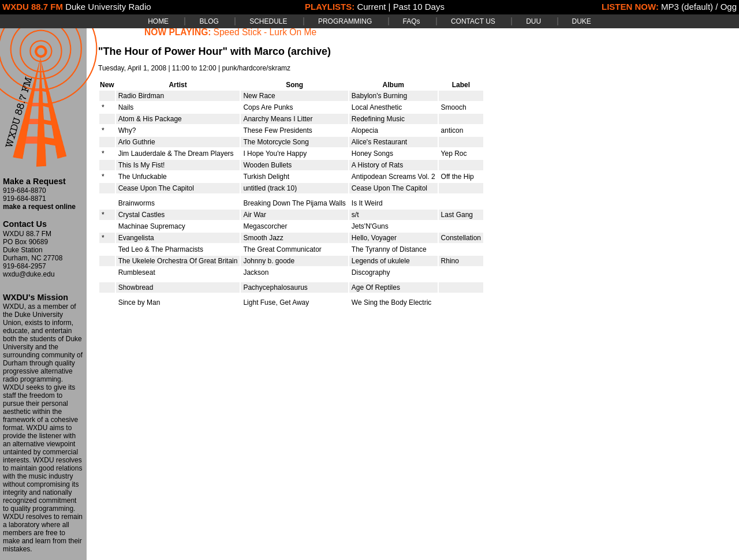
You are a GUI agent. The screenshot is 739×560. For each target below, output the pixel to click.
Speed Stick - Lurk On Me (265, 32)
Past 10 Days (419, 7)
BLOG (209, 21)
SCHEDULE (268, 21)
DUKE (582, 21)
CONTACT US (473, 21)
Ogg (729, 7)
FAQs (412, 21)
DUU (533, 21)
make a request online (39, 207)
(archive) (309, 51)
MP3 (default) (687, 7)
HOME (158, 21)
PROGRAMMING (345, 21)
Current (371, 7)
